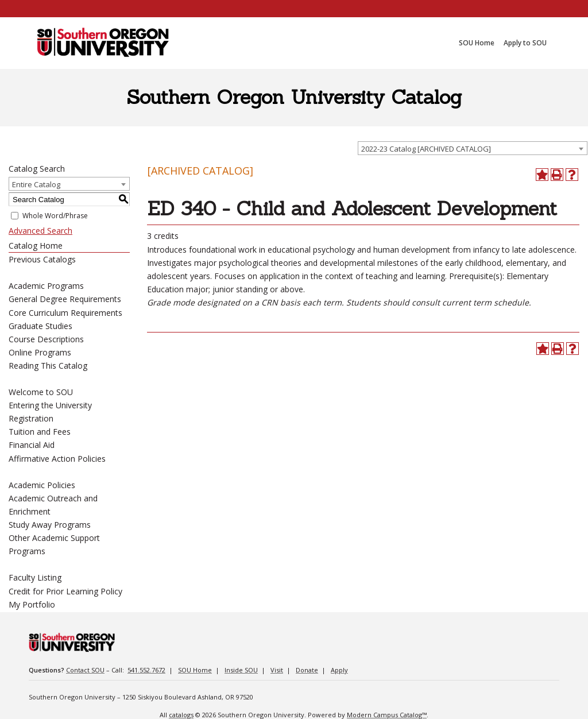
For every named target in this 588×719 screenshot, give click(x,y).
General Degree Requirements (65, 299)
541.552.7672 (146, 670)
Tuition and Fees (40, 432)
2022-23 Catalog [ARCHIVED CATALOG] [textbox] (426, 149)
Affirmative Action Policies (57, 459)
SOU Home (195, 670)
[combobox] (473, 148)
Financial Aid (32, 445)
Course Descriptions (46, 339)
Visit (277, 670)
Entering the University (50, 405)
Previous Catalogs (42, 259)
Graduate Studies (40, 326)
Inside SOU (241, 670)
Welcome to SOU (41, 392)
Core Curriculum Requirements (65, 313)
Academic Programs (46, 286)
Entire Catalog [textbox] (36, 184)
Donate (307, 670)
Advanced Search (40, 231)
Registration (31, 418)
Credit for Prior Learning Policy (65, 591)
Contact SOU (85, 670)
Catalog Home (36, 246)
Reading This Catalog (48, 366)
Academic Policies (42, 485)
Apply (339, 670)
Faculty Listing (35, 577)
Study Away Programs (50, 525)
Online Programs (40, 352)
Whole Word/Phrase (55, 216)
